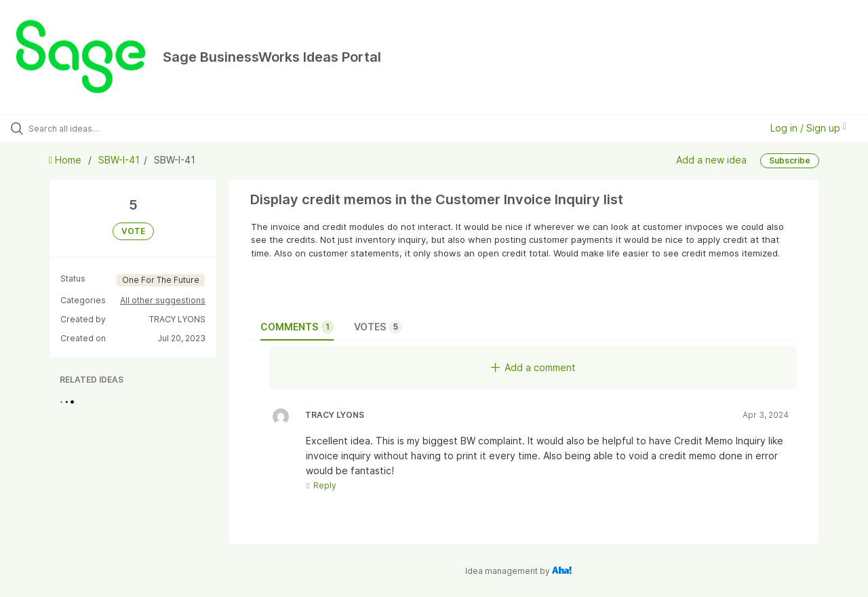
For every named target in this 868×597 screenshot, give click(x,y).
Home (66, 160)
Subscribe (790, 160)
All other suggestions (163, 300)
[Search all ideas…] (104, 128)
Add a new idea (711, 160)
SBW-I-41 (119, 160)
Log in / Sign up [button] (808, 128)
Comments (297, 327)
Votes (378, 327)
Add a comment (533, 367)
